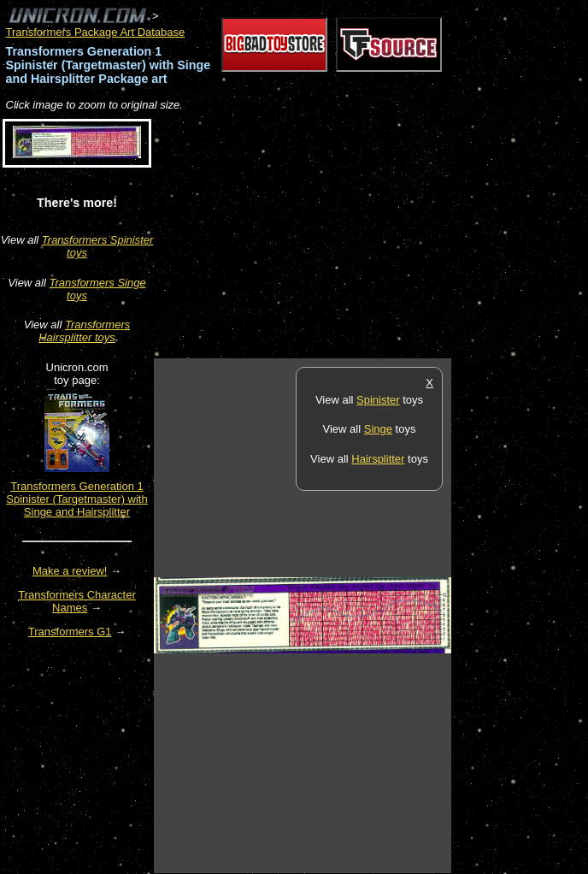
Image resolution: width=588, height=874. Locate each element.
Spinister (378, 400)
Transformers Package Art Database (96, 32)
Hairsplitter (378, 459)
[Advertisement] (354, 236)
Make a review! (70, 571)
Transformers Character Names (77, 601)
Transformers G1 (70, 632)
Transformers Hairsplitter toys (84, 331)
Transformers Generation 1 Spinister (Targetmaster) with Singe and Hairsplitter (76, 499)
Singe (378, 429)
